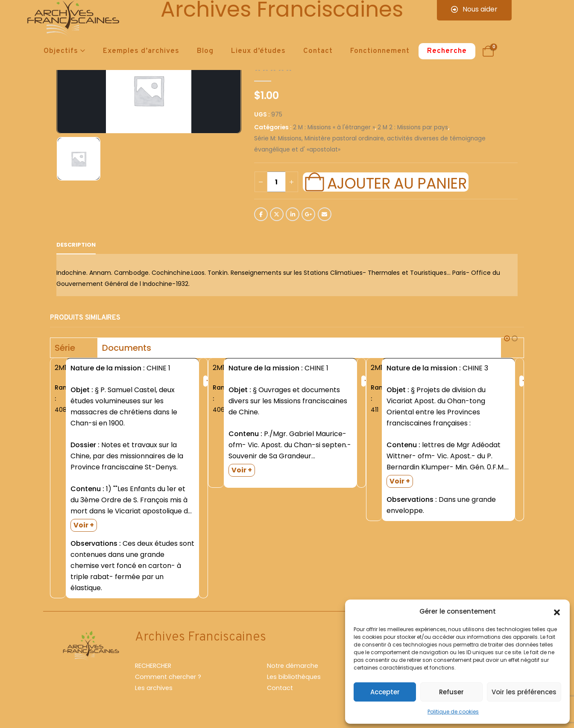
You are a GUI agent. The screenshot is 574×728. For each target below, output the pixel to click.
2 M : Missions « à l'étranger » (334, 127)
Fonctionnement (380, 51)
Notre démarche (293, 666)
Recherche (447, 51)
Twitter (277, 214)
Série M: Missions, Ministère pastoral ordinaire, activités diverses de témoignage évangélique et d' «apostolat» (370, 144)
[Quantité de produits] (276, 182)
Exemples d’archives (141, 51)
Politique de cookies (453, 712)
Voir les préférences (524, 692)
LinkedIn (293, 214)
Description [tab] (76, 245)
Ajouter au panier (397, 182)
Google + (308, 214)
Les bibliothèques (294, 677)
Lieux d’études (258, 51)
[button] (557, 612)
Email (325, 214)
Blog (205, 51)
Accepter (385, 692)
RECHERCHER (153, 666)
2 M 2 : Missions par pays (413, 127)
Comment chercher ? (168, 677)
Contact (318, 51)
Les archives (154, 688)
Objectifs (61, 51)
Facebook (261, 214)
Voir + (84, 525)
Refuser (451, 692)
